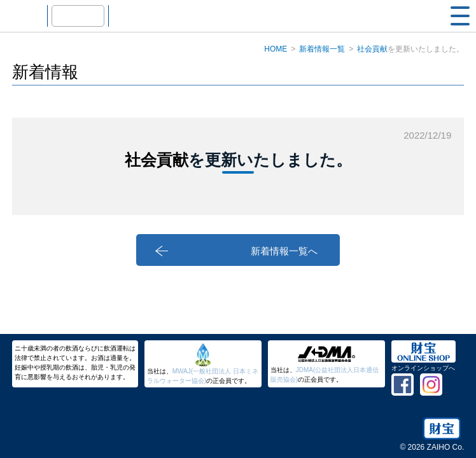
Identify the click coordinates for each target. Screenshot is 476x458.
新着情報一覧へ (325, 253)
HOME (276, 49)
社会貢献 (372, 49)
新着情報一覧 (322, 49)
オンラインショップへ (423, 368)
